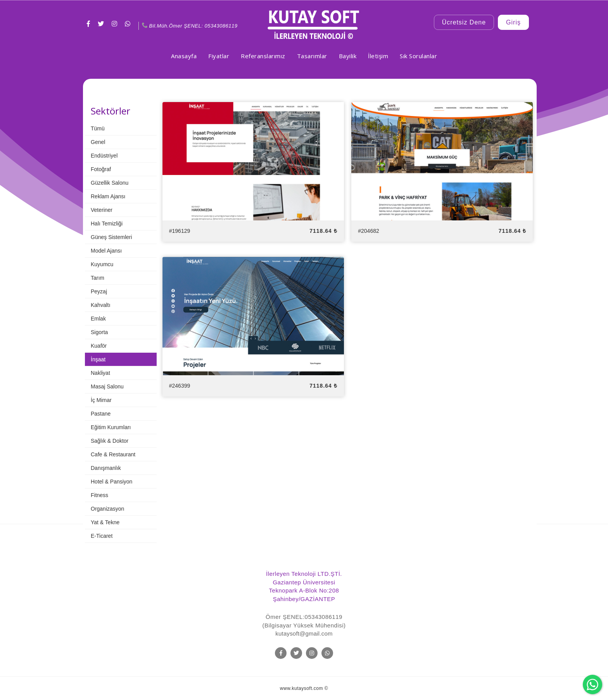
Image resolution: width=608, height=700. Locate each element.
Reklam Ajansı (108, 196)
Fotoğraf (101, 169)
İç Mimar (101, 400)
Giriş (513, 22)
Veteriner (102, 210)
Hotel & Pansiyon (111, 482)
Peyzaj (99, 291)
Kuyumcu (102, 264)
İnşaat (98, 359)
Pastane (101, 414)
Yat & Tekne (105, 522)
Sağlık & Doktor (110, 441)
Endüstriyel (104, 156)
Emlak (98, 319)
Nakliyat (100, 373)
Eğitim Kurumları (111, 427)
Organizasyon (107, 509)
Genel (98, 142)
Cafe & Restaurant (113, 454)
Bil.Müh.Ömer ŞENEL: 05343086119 (189, 26)
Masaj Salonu (107, 386)
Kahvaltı (101, 305)
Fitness (99, 495)
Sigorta (99, 332)
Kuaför (99, 346)
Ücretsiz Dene (464, 22)
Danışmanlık (106, 468)
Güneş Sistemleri (111, 237)
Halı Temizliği (107, 224)
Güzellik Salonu (110, 183)
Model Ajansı (106, 251)
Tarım (98, 278)
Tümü (98, 128)
